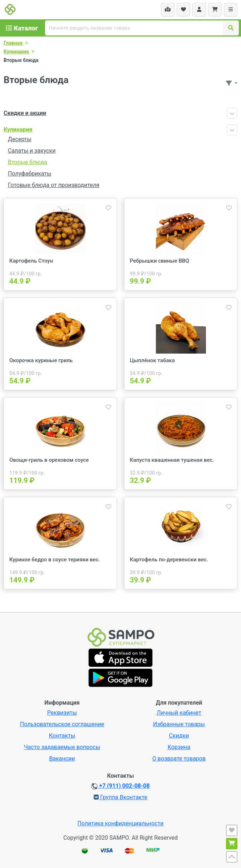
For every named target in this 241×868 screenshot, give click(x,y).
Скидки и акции (25, 113)
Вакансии (62, 759)
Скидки (179, 736)
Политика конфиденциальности (120, 823)
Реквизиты (62, 713)
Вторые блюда (28, 162)
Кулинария (18, 130)
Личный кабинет (179, 713)
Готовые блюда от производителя (54, 185)
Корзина (179, 747)
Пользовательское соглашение (62, 724)
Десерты (20, 139)
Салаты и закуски (32, 151)
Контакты (62, 736)
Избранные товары (179, 724)
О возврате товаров (179, 759)
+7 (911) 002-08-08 (120, 786)
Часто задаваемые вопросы (62, 747)
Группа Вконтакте (121, 797)
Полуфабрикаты (30, 174)
